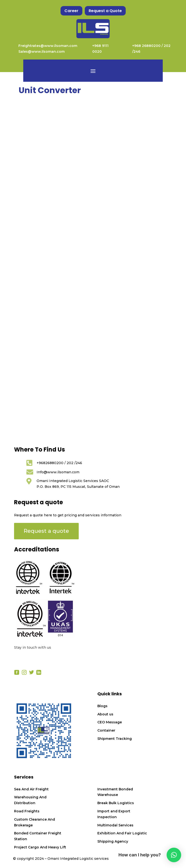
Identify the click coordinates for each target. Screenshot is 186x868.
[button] (174, 855)
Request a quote (46, 531)
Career (71, 11)
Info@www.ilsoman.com (58, 472)
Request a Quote (105, 11)
